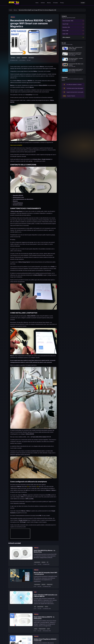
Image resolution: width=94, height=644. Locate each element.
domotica (13, 58)
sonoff (48, 629)
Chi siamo (55, 3)
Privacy (62, 3)
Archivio (43, 3)
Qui (28, 486)
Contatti (83, 3)
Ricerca (49, 3)
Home (37, 3)
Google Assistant (42, 629)
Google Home (50, 584)
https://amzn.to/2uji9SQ (16, 145)
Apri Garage (31, 58)
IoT (48, 562)
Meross (15, 10)
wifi (35, 607)
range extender (40, 607)
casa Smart (24, 58)
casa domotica (37, 562)
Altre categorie (66, 37)
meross (18, 58)
